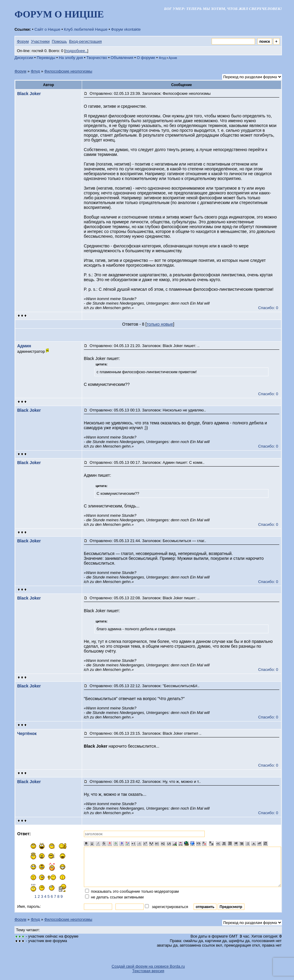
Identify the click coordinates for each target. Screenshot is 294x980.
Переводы (46, 58)
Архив (173, 58)
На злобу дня (71, 58)
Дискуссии (24, 58)
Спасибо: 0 (268, 308)
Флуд (162, 58)
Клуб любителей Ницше (86, 29)
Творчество (97, 58)
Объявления (122, 58)
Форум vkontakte (126, 29)
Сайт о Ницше (47, 29)
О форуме (146, 58)
